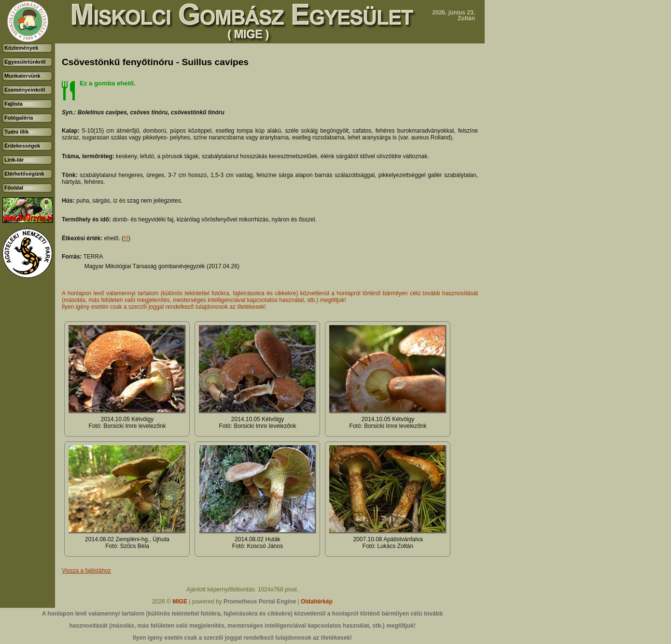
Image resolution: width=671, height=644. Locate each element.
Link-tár (14, 160)
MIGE (180, 602)
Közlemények (21, 48)
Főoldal (14, 188)
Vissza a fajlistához (86, 571)
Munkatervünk (22, 76)
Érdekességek (22, 146)
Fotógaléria (19, 118)
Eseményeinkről (25, 90)
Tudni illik (17, 132)
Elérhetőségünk (24, 174)
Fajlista (14, 104)
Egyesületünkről (25, 62)
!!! (126, 238)
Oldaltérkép (317, 602)
